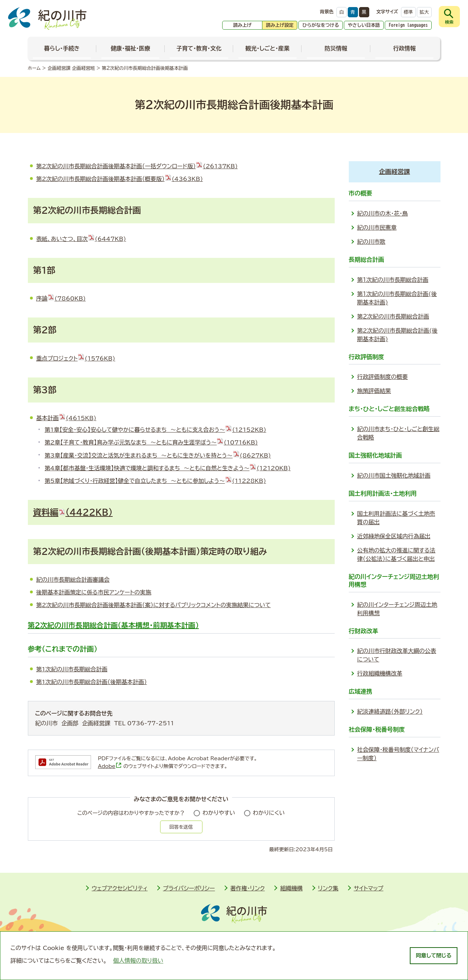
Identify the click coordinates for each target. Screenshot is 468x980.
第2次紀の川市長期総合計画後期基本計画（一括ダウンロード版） (137, 166)
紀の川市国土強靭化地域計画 (394, 476)
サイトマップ (369, 888)
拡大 (424, 12)
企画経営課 (395, 172)
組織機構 (291, 888)
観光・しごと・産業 (268, 48)
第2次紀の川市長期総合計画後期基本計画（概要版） (120, 179)
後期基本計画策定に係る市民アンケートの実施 (94, 592)
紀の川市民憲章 (377, 228)
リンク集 (328, 888)
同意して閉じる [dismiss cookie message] (434, 955)
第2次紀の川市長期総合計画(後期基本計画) (397, 335)
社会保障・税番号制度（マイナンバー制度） (398, 754)
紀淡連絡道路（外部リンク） (390, 712)
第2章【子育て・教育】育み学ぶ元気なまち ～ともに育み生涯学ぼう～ (151, 442)
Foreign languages (408, 25)
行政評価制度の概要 (383, 377)
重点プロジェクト (76, 358)
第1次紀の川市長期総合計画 (72, 669)
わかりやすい (219, 813)
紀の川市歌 (371, 242)
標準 (408, 12)
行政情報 (405, 48)
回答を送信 (181, 827)
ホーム (34, 68)
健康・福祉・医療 (130, 48)
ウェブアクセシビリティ (120, 888)
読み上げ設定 (280, 25)
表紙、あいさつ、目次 (81, 239)
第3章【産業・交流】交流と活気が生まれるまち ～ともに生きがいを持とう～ (158, 455)
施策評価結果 (374, 391)
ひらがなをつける (321, 25)
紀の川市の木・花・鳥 (383, 213)
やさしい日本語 (364, 25)
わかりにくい (269, 813)
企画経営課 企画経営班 (71, 68)
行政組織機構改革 (380, 673)
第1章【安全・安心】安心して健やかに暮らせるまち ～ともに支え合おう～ (156, 430)
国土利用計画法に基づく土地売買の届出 (396, 518)
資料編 (73, 512)
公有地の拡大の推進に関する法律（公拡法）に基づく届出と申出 (396, 555)
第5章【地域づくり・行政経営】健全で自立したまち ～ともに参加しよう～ (156, 481)
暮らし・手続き (62, 48)
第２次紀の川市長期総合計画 (393, 316)
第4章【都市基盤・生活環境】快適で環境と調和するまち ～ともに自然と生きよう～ (168, 468)
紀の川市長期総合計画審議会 (73, 580)
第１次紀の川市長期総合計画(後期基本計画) (397, 298)
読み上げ (242, 25)
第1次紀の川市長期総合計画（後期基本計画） (92, 682)
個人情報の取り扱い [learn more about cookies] (138, 961)
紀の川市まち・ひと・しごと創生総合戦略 (398, 433)
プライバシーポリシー (189, 888)
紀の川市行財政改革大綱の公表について (397, 655)
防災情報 (336, 48)
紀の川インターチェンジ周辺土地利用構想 (397, 609)
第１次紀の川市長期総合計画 (393, 280)
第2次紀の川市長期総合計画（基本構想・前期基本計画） (113, 625)
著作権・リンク (248, 888)
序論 (61, 298)
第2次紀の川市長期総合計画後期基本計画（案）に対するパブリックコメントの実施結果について (154, 605)
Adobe (110, 766)
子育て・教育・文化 (199, 48)
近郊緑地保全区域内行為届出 (394, 536)
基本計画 (66, 418)
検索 (449, 22)
